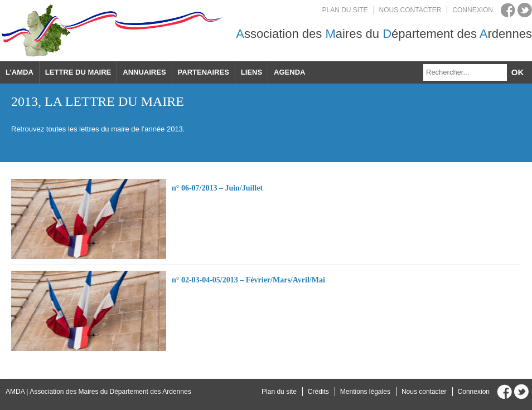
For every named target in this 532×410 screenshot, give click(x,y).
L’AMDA (20, 72)
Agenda (289, 72)
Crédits (318, 392)
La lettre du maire (114, 101)
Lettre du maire (78, 72)
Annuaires (144, 72)
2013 (25, 101)
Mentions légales (365, 392)
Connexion (473, 10)
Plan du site (345, 10)
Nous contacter (410, 10)
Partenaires (204, 72)
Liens (252, 72)
